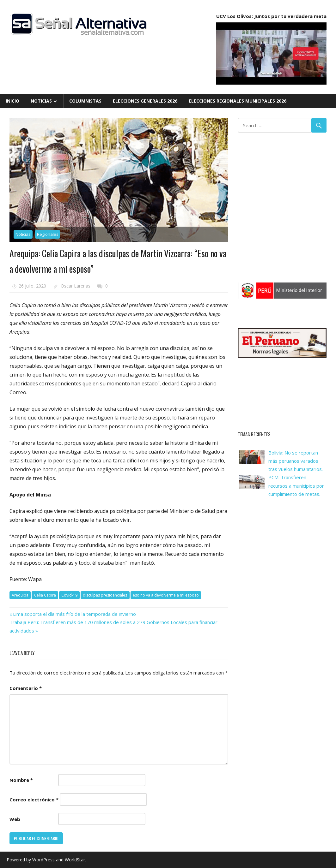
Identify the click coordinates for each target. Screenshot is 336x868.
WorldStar (75, 860)
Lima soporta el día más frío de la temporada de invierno (74, 614)
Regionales (48, 234)
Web (15, 819)
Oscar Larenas (76, 286)
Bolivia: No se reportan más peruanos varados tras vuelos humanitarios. (296, 461)
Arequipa (20, 595)
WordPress (43, 860)
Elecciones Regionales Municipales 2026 (238, 101)
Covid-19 (69, 595)
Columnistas (85, 101)
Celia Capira (45, 595)
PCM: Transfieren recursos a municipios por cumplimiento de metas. (296, 486)
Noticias (41, 101)
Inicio (12, 101)
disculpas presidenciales (105, 595)
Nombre (21, 780)
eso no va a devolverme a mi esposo (166, 595)
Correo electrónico (34, 800)
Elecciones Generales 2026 (145, 101)
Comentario (26, 688)
